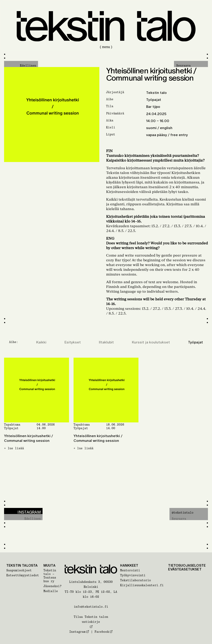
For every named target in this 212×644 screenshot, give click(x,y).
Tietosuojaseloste (187, 565)
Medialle (51, 591)
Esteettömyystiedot (23, 575)
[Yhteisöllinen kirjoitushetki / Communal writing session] (37, 415)
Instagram (79, 632)
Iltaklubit (106, 342)
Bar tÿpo (153, 107)
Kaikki (41, 342)
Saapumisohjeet (19, 570)
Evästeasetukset (185, 569)
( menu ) (106, 47)
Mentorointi (130, 570)
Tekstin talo (156, 93)
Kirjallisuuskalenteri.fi (142, 585)
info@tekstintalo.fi (91, 607)
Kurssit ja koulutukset (151, 342)
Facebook (104, 632)
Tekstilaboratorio (136, 580)
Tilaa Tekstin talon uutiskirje (91, 622)
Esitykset (73, 342)
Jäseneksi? (52, 586)
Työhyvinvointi (133, 575)
